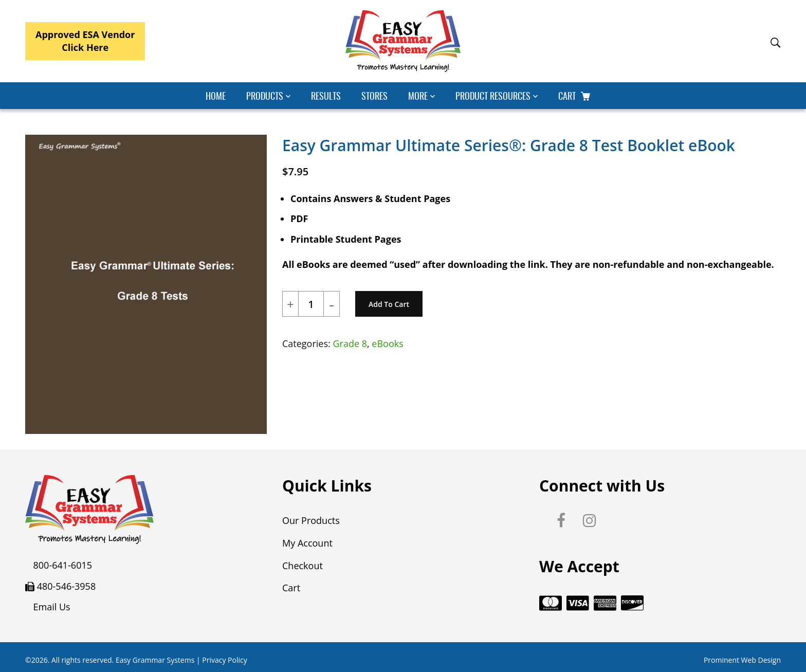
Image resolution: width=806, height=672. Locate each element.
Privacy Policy (224, 658)
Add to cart (389, 304)
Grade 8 (350, 343)
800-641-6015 (63, 565)
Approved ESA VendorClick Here (85, 41)
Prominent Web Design (742, 658)
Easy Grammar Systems (155, 658)
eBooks (387, 343)
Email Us (52, 607)
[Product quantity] (311, 304)
